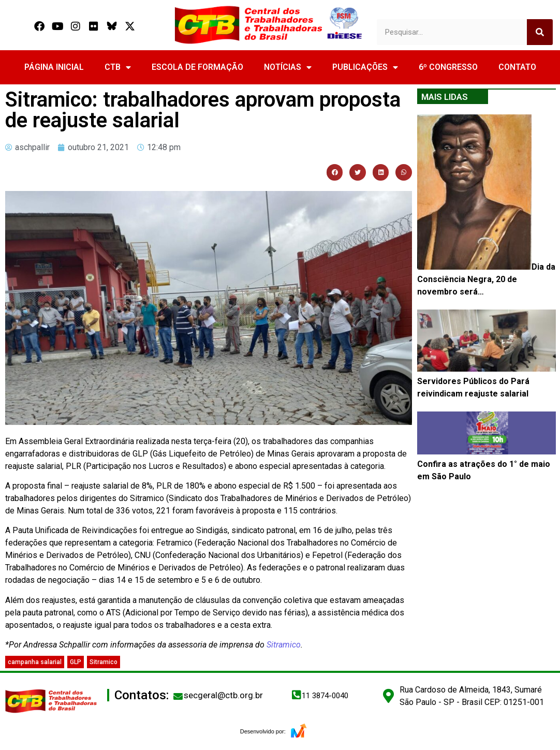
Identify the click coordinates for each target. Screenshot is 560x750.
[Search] (540, 32)
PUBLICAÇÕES (365, 67)
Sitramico (284, 645)
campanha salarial (35, 662)
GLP (76, 662)
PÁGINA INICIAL (54, 67)
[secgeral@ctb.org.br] (178, 696)
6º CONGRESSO (448, 67)
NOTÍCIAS (288, 67)
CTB (118, 67)
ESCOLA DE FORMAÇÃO (197, 67)
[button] (335, 172)
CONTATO (517, 67)
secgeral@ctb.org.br (223, 695)
